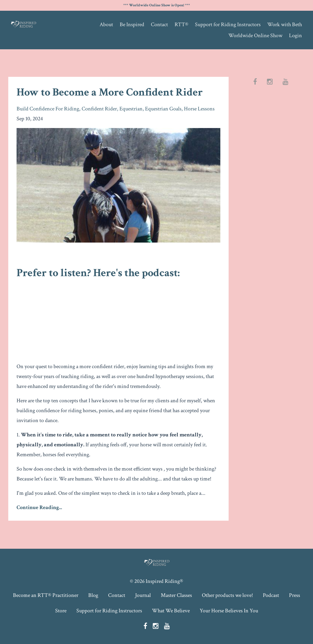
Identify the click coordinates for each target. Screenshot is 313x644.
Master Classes (176, 595)
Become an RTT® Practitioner (46, 595)
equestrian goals (163, 109)
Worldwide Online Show (255, 36)
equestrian (131, 109)
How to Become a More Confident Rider (110, 92)
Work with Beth (285, 25)
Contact (159, 25)
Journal (143, 595)
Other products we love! (227, 595)
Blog (93, 595)
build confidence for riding (48, 109)
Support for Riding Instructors (228, 25)
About (106, 25)
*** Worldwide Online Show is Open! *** (157, 5)
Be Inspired (132, 25)
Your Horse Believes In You (229, 611)
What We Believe (171, 611)
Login (295, 36)
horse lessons (199, 109)
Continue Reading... (39, 507)
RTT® (181, 25)
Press (295, 595)
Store (61, 611)
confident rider (99, 109)
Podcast (271, 595)
